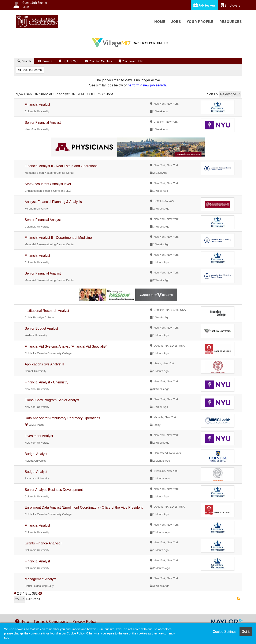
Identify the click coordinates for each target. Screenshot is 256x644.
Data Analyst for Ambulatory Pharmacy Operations (62, 418)
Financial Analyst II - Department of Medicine (58, 238)
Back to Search (30, 70)
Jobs (176, 22)
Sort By (212, 94)
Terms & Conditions (51, 621)
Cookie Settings (225, 632)
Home (160, 22)
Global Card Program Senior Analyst (52, 400)
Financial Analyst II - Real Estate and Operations (61, 166)
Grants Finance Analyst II (44, 543)
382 (35, 593)
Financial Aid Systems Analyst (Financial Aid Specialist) (66, 346)
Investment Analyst (39, 436)
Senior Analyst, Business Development (54, 490)
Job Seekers (205, 5)
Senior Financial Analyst (43, 123)
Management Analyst (40, 579)
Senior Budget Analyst (41, 328)
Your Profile (200, 22)
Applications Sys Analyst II (44, 364)
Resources (231, 22)
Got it (246, 632)
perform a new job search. (147, 85)
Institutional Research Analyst (47, 311)
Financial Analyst (37, 105)
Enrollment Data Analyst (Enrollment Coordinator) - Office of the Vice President (84, 507)
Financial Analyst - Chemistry (47, 382)
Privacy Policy (84, 621)
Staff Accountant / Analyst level (48, 184)
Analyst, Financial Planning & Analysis (53, 202)
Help (22, 621)
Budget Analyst (36, 454)
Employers (230, 5)
